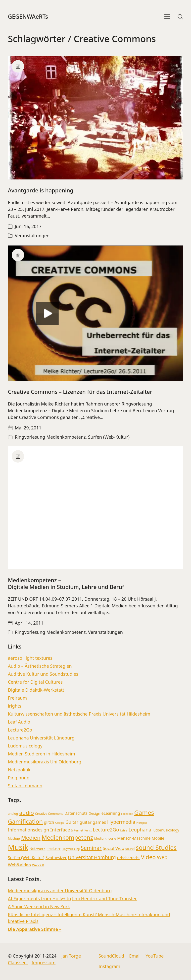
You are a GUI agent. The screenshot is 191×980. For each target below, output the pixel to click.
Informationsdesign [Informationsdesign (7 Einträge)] (29, 830)
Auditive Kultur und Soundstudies (43, 674)
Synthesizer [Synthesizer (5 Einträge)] (56, 858)
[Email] (135, 956)
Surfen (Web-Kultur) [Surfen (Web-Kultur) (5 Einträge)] (26, 858)
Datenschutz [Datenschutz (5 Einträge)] (76, 813)
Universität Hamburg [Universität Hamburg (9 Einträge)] (92, 857)
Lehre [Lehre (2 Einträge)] (124, 830)
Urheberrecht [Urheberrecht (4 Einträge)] (128, 858)
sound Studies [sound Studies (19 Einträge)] (156, 848)
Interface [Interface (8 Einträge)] (60, 830)
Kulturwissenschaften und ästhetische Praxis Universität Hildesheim (79, 714)
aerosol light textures (30, 658)
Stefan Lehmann (25, 786)
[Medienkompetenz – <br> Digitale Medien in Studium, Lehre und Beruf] (96, 508)
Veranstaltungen (32, 236)
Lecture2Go (20, 730)
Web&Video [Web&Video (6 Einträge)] (20, 865)
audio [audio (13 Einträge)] (26, 813)
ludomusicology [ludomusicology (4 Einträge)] (166, 830)
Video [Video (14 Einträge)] (148, 857)
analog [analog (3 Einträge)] (13, 814)
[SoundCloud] (111, 956)
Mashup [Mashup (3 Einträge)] (14, 838)
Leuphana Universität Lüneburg (41, 738)
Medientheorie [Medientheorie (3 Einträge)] (105, 838)
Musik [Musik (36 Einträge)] (18, 847)
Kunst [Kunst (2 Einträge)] (88, 830)
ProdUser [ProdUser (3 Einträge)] (53, 849)
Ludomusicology (25, 746)
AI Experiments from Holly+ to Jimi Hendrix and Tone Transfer (72, 898)
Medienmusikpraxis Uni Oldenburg (45, 762)
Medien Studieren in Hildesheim (42, 754)
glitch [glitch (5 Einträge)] (49, 822)
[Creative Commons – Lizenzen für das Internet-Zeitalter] (96, 313)
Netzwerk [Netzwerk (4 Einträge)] (37, 849)
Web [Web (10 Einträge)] (162, 857)
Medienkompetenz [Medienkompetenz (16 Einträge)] (67, 837)
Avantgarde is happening (41, 190)
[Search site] (180, 17)
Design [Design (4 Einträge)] (94, 813)
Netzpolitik (19, 770)
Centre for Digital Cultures (35, 682)
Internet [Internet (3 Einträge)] (77, 830)
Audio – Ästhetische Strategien (40, 666)
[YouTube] (155, 956)
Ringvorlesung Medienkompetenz (50, 437)
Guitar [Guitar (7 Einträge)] (72, 822)
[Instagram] (109, 967)
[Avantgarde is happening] (96, 118)
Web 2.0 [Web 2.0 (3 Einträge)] (38, 865)
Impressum (44, 963)
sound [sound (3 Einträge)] (130, 849)
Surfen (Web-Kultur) (109, 437)
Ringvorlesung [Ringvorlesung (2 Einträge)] (71, 849)
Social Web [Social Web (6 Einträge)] (113, 848)
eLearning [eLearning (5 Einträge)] (111, 813)
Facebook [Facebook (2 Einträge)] (127, 814)
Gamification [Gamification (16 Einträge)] (25, 821)
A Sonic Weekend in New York (39, 906)
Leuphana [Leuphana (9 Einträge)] (140, 830)
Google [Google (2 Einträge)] (60, 823)
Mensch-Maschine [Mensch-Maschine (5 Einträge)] (134, 838)
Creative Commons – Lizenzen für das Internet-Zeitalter (80, 392)
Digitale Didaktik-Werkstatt (36, 690)
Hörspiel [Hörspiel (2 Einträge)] (142, 823)
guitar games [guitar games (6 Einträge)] (93, 822)
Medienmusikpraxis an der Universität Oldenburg (60, 891)
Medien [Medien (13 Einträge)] (31, 837)
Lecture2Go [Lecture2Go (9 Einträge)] (106, 830)
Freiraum (17, 698)
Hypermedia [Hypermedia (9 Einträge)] (121, 822)
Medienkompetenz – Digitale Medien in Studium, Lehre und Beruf (66, 583)
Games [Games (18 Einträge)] (144, 812)
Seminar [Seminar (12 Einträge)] (91, 848)
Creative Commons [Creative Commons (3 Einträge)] (49, 814)
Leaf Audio (19, 722)
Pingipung (19, 778)
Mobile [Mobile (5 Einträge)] (158, 838)
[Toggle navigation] (167, 17)
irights (15, 706)
